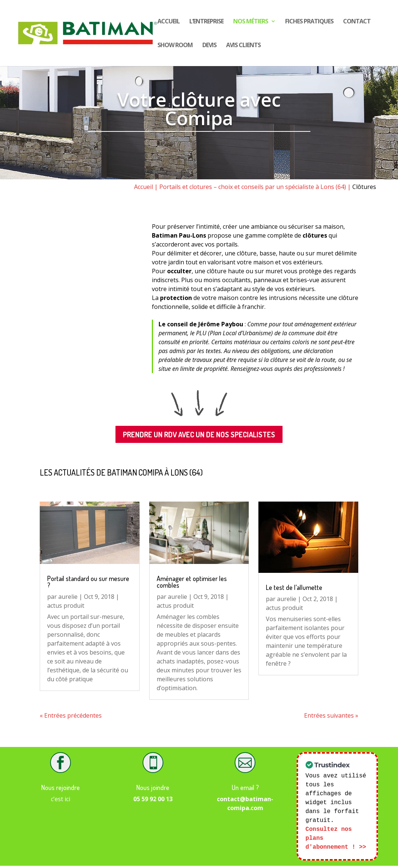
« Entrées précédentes (71, 715)
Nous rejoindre (61, 787)
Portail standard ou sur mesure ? (88, 582)
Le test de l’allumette (294, 587)
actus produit (66, 606)
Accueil (169, 22)
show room (175, 46)
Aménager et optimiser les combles (192, 582)
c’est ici (61, 799)
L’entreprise (206, 22)
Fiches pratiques (309, 22)
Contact (357, 22)
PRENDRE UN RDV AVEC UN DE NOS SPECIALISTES (199, 434)
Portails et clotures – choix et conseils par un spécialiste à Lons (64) (253, 187)
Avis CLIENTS (243, 46)
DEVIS (209, 46)
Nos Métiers (251, 22)
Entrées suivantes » (331, 715)
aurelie (68, 597)
